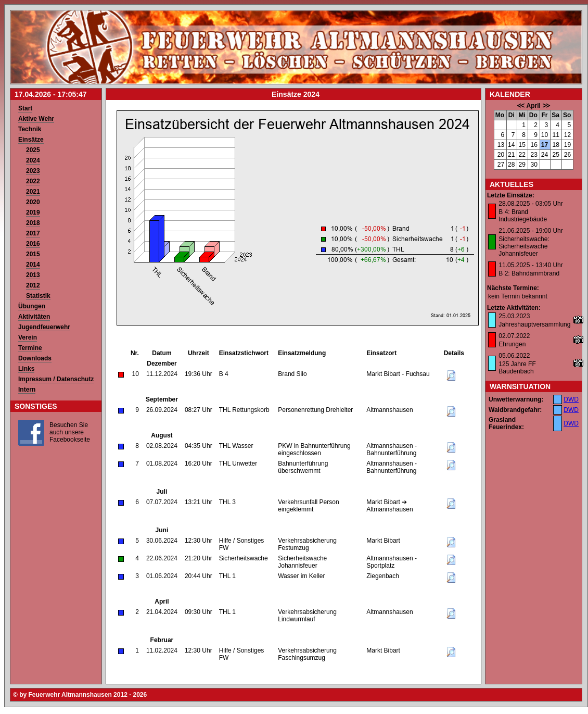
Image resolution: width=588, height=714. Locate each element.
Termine (30, 348)
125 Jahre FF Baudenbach (517, 368)
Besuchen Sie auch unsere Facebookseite (70, 432)
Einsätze (31, 140)
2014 (33, 265)
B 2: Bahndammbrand (529, 273)
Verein (28, 337)
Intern (27, 390)
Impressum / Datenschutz (56, 379)
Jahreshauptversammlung (534, 324)
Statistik (38, 296)
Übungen (32, 306)
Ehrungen (512, 344)
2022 (33, 181)
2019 (33, 212)
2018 (33, 223)
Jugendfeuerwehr (44, 327)
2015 (33, 254)
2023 (33, 171)
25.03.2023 (514, 316)
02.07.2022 (514, 336)
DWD (571, 399)
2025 (33, 150)
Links (26, 369)
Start (25, 108)
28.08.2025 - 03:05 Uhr (531, 204)
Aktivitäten (34, 317)
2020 (33, 202)
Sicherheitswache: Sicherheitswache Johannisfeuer (524, 246)
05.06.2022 (514, 356)
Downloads (35, 358)
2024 (33, 160)
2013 (33, 275)
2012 (33, 285)
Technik (30, 129)
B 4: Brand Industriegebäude (523, 216)
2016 (33, 244)
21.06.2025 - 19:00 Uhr (531, 231)
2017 (33, 233)
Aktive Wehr (36, 119)
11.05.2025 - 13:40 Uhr (531, 265)
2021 (33, 192)
